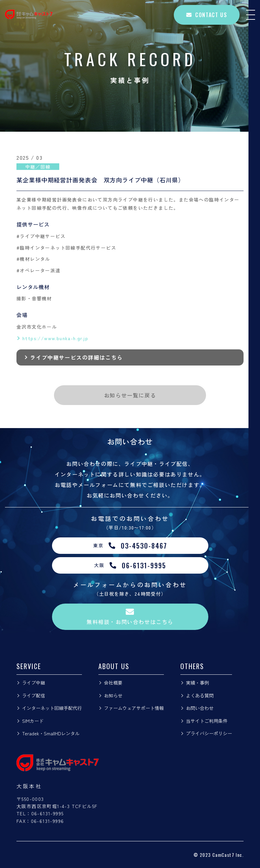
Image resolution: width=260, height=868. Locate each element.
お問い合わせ (200, 708)
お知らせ (113, 695)
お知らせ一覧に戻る (130, 395)
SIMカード (33, 721)
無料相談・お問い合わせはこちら (130, 617)
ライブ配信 (34, 695)
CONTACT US (207, 15)
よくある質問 (200, 695)
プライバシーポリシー (209, 733)
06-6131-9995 (48, 813)
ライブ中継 (34, 683)
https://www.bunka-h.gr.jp (55, 338)
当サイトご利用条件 (207, 721)
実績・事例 (197, 683)
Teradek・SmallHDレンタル (51, 733)
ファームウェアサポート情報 (134, 708)
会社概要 (113, 683)
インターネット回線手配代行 (52, 708)
